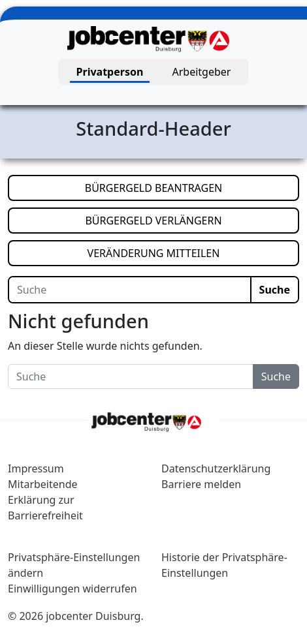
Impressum (36, 468)
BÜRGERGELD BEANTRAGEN (192, 187)
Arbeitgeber (202, 72)
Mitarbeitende (43, 484)
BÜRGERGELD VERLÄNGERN (192, 220)
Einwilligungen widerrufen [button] (73, 589)
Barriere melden (201, 484)
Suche (275, 290)
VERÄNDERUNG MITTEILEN (193, 253)
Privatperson (110, 72)
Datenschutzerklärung (216, 468)
